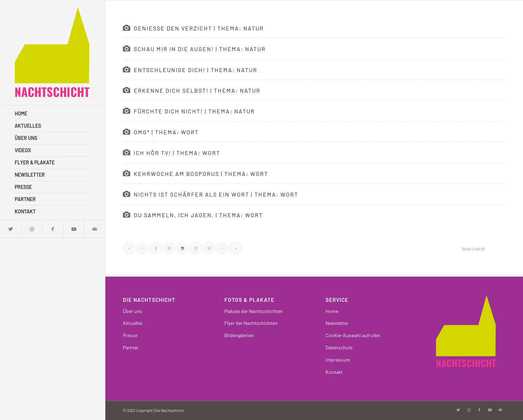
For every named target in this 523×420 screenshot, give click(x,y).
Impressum (338, 360)
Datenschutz (339, 347)
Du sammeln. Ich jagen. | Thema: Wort (198, 215)
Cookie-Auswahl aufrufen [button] (353, 335)
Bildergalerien (239, 335)
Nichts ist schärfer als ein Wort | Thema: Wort (216, 194)
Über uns (133, 311)
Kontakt (334, 372)
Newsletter (337, 323)
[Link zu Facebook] (53, 229)
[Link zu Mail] (95, 229)
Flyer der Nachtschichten (251, 323)
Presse (130, 335)
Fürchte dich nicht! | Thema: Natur (194, 111)
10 (169, 248)
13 (209, 248)
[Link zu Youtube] (74, 229)
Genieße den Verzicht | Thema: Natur (199, 28)
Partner (131, 347)
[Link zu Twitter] (11, 229)
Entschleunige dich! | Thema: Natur (196, 70)
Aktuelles (133, 323)
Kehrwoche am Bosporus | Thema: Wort (201, 174)
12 (196, 248)
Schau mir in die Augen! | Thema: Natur (200, 49)
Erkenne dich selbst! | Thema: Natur (197, 90)
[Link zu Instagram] (32, 229)
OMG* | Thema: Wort (166, 132)
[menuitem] (53, 114)
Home (332, 311)
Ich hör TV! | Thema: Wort (177, 153)
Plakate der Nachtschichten (254, 311)
